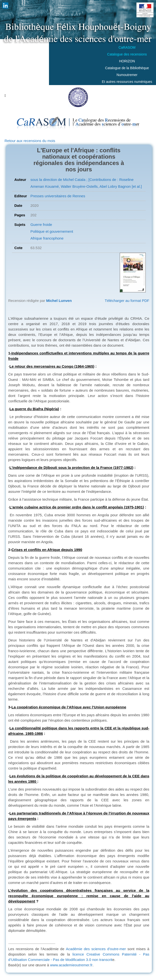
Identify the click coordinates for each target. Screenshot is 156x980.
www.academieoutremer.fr (71, 965)
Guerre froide (41, 225)
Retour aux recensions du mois (30, 141)
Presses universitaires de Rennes (58, 196)
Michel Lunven (59, 301)
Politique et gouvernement (52, 231)
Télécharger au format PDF (127, 301)
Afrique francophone (47, 238)
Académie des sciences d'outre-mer (96, 949)
